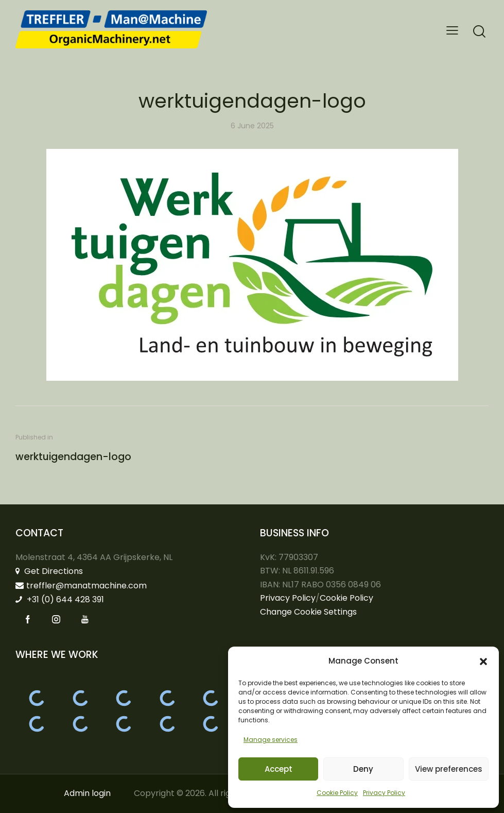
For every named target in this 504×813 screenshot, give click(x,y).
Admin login (87, 793)
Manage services (271, 740)
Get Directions (49, 571)
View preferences (449, 769)
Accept (279, 769)
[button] (483, 662)
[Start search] (479, 32)
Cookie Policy (337, 793)
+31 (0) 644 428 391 (60, 599)
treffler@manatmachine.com (81, 586)
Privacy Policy (384, 793)
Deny (363, 769)
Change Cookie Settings (308, 612)
